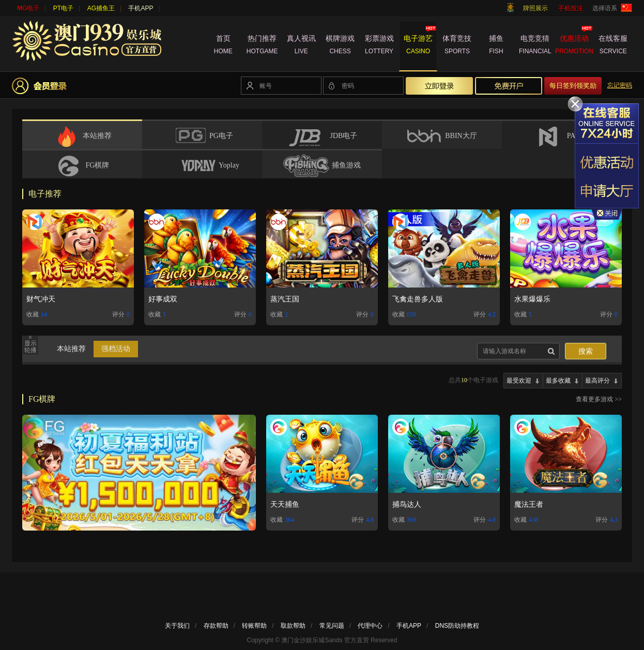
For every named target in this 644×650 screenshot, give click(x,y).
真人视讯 (301, 46)
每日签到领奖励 (573, 86)
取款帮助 (293, 626)
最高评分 (597, 381)
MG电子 (28, 8)
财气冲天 (41, 299)
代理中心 (370, 626)
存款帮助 (216, 626)
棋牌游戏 (340, 46)
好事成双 (163, 299)
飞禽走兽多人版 (418, 299)
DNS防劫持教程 (457, 626)
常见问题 (332, 626)
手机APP (141, 8)
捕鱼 (496, 46)
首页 (223, 46)
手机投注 (571, 8)
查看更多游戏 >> (599, 399)
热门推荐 (262, 46)
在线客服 (613, 46)
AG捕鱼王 (101, 8)
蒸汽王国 (285, 299)
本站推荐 (71, 349)
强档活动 (116, 349)
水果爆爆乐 (532, 299)
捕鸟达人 (407, 504)
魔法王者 (529, 504)
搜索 (586, 351)
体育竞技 (457, 46)
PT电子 (63, 8)
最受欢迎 (519, 381)
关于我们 (177, 626)
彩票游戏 (379, 46)
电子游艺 (418, 46)
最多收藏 (558, 381)
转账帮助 (254, 626)
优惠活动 (574, 46)
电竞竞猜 (535, 46)
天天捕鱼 (285, 504)
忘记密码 (620, 85)
